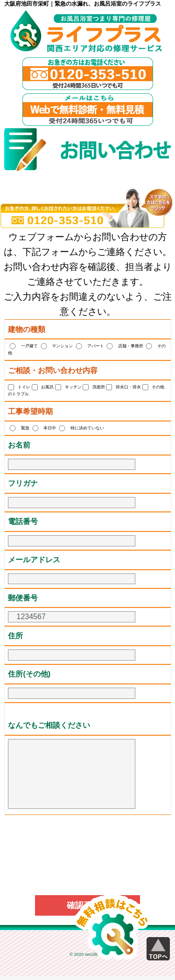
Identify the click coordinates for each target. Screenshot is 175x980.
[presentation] (88, 842)
